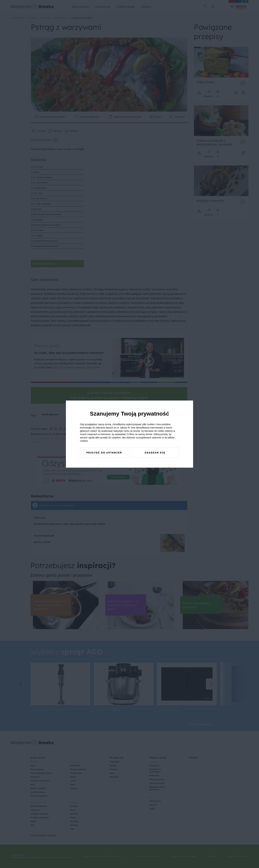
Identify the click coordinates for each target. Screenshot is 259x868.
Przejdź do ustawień (104, 453)
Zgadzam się (155, 453)
